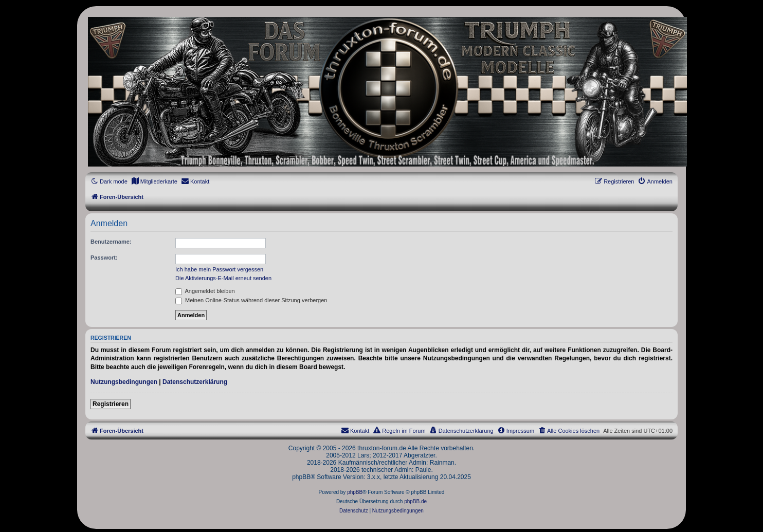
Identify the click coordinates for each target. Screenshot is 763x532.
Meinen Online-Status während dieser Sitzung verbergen (251, 300)
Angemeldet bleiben (205, 291)
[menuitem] (154, 181)
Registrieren (111, 404)
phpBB (355, 492)
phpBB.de (415, 501)
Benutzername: (111, 242)
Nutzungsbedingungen (124, 382)
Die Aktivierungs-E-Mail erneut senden (223, 278)
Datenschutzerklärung (195, 382)
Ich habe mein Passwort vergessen (219, 269)
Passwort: (104, 258)
